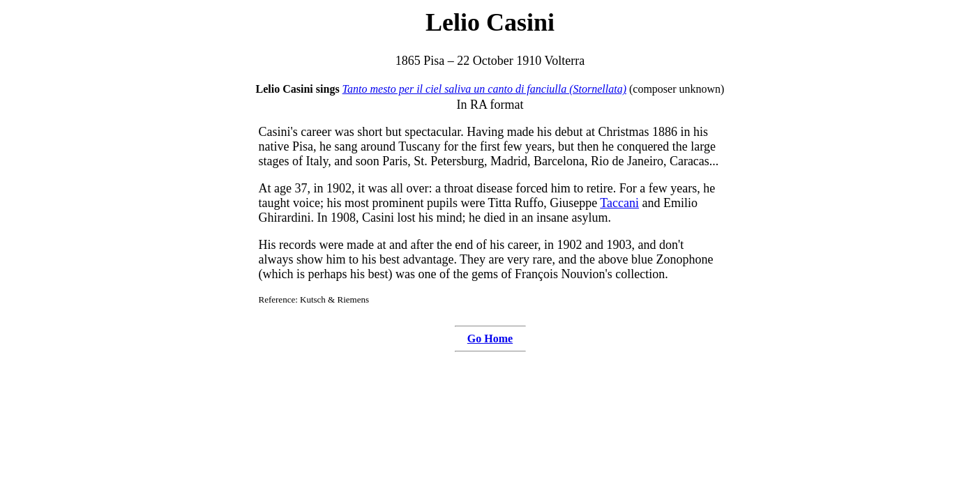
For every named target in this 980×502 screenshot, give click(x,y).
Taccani (619, 203)
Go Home (490, 339)
